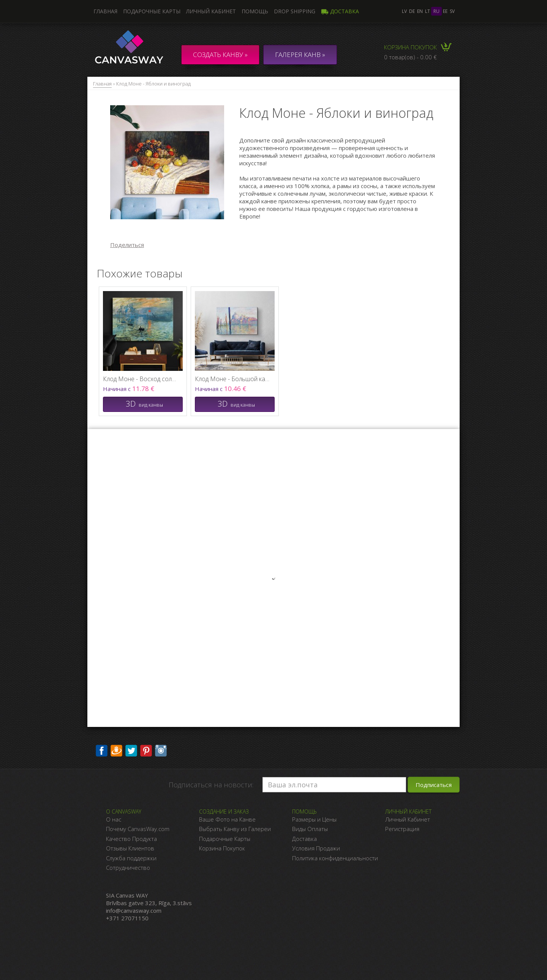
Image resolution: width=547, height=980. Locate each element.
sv (452, 11)
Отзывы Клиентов (130, 848)
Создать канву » (220, 55)
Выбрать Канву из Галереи (235, 829)
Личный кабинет (211, 11)
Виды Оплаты (310, 829)
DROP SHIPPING (295, 11)
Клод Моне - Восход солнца (141, 379)
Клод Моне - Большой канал (233, 379)
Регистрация (402, 829)
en (420, 11)
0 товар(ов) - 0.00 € (410, 57)
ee (445, 11)
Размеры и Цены (314, 819)
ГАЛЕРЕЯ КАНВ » (300, 55)
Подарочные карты (152, 11)
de (412, 11)
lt (428, 11)
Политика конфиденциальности (335, 858)
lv (404, 11)
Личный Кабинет (408, 819)
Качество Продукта (131, 839)
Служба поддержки (131, 858)
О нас (114, 819)
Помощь (255, 11)
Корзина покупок (410, 47)
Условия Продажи (316, 848)
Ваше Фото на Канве (227, 819)
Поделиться (127, 245)
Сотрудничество (128, 868)
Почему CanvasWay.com (138, 829)
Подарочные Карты (225, 839)
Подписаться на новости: (211, 785)
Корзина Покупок (222, 848)
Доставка (340, 11)
